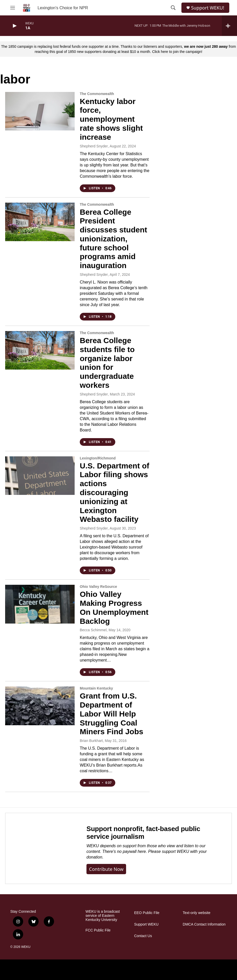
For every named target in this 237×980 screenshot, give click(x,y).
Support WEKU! (208, 8)
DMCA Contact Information (204, 924)
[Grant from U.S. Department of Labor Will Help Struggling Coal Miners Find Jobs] (40, 706)
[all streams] (229, 26)
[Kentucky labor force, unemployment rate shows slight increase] (40, 111)
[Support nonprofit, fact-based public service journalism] (41, 848)
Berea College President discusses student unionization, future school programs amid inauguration (113, 239)
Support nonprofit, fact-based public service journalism (143, 833)
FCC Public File (98, 930)
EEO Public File (147, 913)
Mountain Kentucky (96, 688)
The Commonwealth (97, 94)
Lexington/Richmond (98, 458)
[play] (14, 26)
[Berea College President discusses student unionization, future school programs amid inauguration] (40, 222)
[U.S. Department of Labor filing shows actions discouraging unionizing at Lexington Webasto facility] (40, 476)
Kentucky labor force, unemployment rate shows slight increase (111, 119)
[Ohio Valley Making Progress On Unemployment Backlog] (40, 604)
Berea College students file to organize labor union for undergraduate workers (107, 363)
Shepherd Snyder (94, 146)
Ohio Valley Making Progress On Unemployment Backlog (114, 607)
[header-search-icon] (173, 8)
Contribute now (106, 869)
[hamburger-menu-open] (13, 8)
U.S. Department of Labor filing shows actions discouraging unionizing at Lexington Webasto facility (115, 493)
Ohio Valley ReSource (98, 587)
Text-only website (196, 913)
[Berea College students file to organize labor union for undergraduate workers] (40, 350)
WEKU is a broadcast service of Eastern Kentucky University (103, 916)
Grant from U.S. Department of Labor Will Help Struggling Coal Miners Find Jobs (112, 714)
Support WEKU (146, 924)
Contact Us (143, 936)
